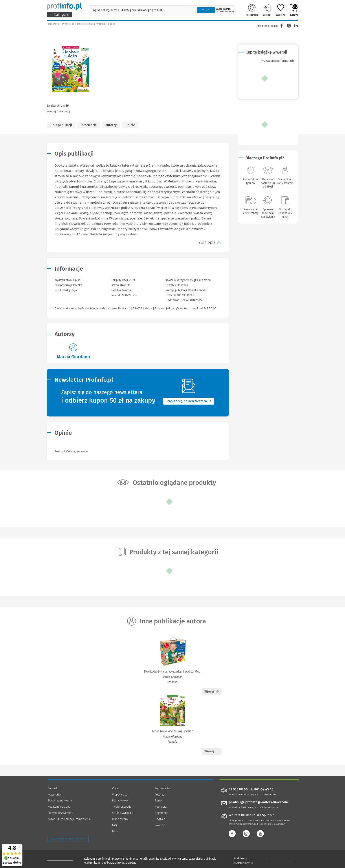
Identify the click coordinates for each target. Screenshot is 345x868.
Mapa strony (120, 819)
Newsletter (55, 795)
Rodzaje (160, 819)
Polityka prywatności (61, 813)
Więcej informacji (59, 111)
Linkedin (295, 26)
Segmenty (161, 813)
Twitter (289, 26)
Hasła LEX (161, 807)
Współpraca (120, 795)
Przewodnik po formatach (277, 61)
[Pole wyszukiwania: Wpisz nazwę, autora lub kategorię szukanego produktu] (142, 10)
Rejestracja (252, 10)
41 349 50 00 (208, 308)
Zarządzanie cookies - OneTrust (68, 839)
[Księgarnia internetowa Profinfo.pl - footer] (60, 860)
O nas (116, 788)
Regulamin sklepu (59, 807)
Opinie (130, 125)
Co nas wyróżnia (123, 813)
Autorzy (111, 125)
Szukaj (206, 10)
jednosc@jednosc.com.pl (182, 308)
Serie (158, 800)
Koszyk (294, 10)
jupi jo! (73, 290)
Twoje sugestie (122, 807)
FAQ (115, 825)
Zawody (160, 825)
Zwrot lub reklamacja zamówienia (69, 819)
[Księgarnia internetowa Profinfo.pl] (64, 6)
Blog (115, 831)
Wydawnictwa (163, 788)
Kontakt (52, 788)
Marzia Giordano (73, 357)
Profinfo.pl (68, 24)
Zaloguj (267, 10)
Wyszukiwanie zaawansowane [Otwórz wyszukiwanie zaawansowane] (225, 10)
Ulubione (281, 10)
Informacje (89, 125)
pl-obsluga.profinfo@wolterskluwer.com (258, 802)
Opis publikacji (61, 125)
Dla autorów (120, 800)
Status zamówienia (60, 800)
